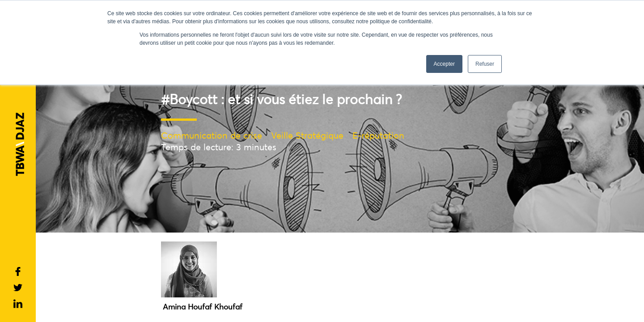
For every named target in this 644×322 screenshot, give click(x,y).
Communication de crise (212, 136)
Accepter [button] (444, 64)
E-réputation (378, 136)
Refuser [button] (485, 64)
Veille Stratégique (307, 136)
